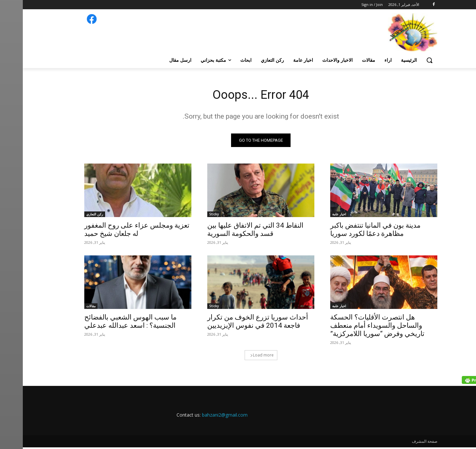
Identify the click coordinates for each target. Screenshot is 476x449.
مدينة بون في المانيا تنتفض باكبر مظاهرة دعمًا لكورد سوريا (353, 231)
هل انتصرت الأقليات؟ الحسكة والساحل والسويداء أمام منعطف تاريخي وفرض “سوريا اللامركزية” (355, 327)
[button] (407, 60)
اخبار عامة (316, 216)
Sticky (191, 216)
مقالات (68, 308)
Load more (239, 357)
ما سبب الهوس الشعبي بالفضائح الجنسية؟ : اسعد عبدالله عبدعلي (108, 323)
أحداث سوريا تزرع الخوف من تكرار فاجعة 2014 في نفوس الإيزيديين (235, 323)
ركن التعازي (72, 216)
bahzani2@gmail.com (202, 416)
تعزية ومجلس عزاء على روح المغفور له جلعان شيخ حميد (114, 231)
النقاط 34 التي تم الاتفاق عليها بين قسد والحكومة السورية (233, 231)
